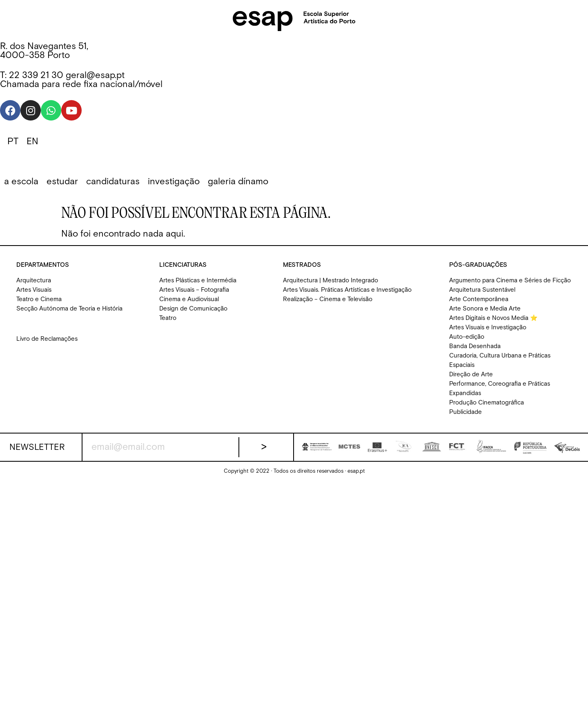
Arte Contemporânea (479, 299)
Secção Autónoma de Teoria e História (69, 309)
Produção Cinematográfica (487, 403)
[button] (21, 182)
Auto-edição (467, 337)
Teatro (168, 318)
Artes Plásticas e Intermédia (198, 280)
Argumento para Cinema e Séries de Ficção (510, 280)
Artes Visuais (34, 290)
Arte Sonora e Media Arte (485, 309)
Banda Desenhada (475, 346)
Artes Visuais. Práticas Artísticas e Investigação (347, 290)
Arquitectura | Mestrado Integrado (331, 280)
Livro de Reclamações (47, 339)
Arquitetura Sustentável (482, 290)
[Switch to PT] (13, 142)
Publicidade (465, 412)
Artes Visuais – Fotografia (194, 290)
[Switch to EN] (32, 142)
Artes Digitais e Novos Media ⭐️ (493, 318)
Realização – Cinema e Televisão (328, 299)
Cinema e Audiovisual (189, 299)
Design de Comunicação (193, 309)
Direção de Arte (471, 374)
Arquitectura (34, 280)
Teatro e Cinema (39, 299)
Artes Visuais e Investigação (488, 327)
